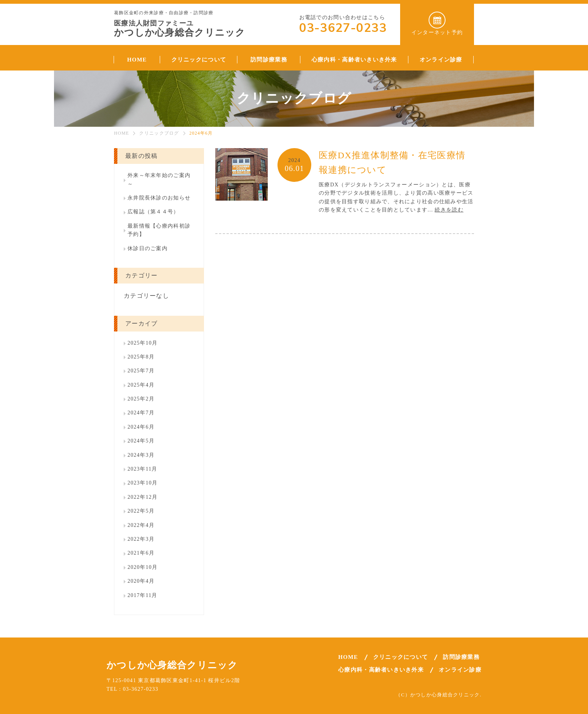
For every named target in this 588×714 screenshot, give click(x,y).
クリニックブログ (159, 133)
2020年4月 (141, 581)
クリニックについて (401, 657)
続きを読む (449, 210)
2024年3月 (141, 455)
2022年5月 (141, 511)
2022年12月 (142, 497)
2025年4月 (141, 385)
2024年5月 (141, 441)
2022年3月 (141, 539)
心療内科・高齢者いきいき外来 (381, 670)
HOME (121, 133)
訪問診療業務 (461, 657)
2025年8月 (141, 357)
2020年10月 (142, 567)
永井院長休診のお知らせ (159, 198)
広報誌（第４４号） (153, 212)
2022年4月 (141, 525)
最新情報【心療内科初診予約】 (159, 230)
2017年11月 (142, 595)
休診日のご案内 (148, 248)
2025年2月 (141, 399)
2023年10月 (142, 483)
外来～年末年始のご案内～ (159, 179)
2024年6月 (141, 427)
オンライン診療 (460, 670)
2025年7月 (141, 371)
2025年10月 (142, 343)
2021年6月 (141, 553)
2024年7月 (141, 413)
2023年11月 (142, 469)
